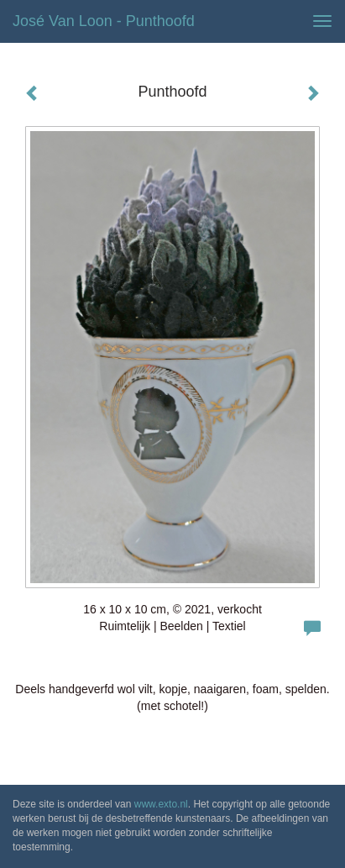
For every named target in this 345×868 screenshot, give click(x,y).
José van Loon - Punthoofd (104, 21)
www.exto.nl (161, 804)
